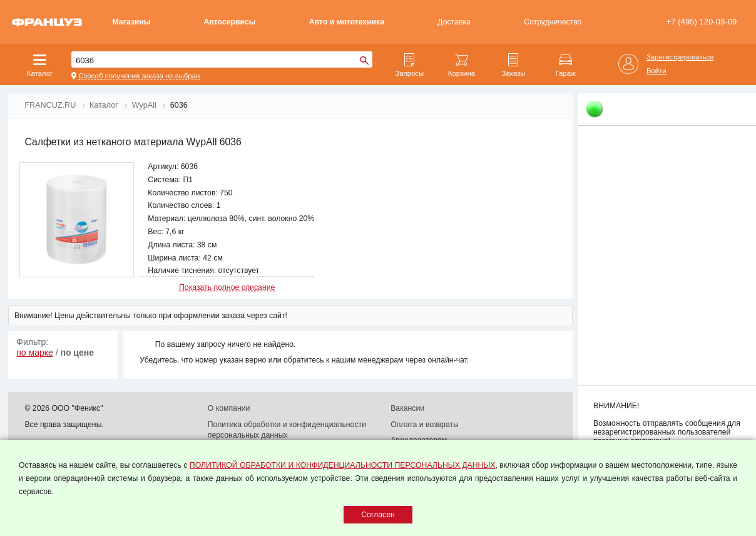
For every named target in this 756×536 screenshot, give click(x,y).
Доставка (454, 22)
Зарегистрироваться (680, 57)
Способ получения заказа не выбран (139, 76)
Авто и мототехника (347, 22)
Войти (656, 71)
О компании (229, 408)
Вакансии (407, 408)
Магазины (132, 22)
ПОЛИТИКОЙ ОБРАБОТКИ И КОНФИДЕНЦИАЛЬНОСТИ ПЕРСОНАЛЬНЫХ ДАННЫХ (343, 465)
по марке (35, 353)
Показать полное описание (227, 287)
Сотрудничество (553, 22)
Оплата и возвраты (425, 425)
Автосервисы (230, 22)
